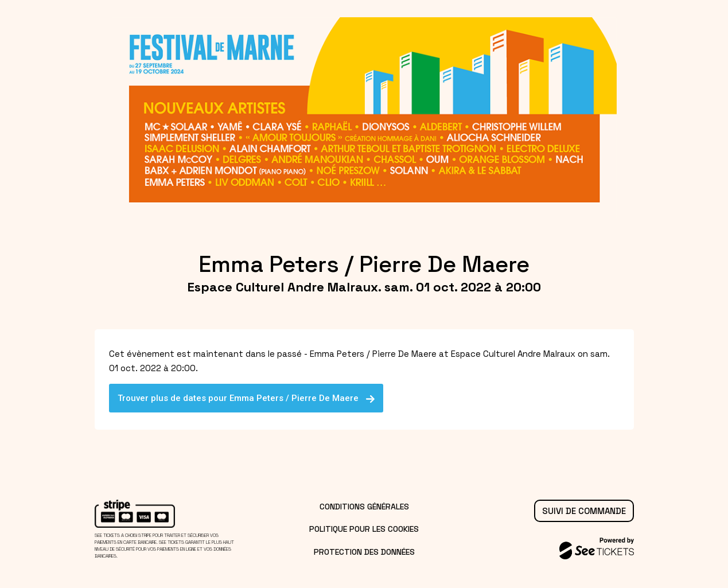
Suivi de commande (584, 511)
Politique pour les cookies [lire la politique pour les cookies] (364, 529)
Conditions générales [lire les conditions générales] (364, 507)
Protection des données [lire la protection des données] (364, 552)
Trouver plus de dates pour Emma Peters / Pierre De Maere (246, 398)
